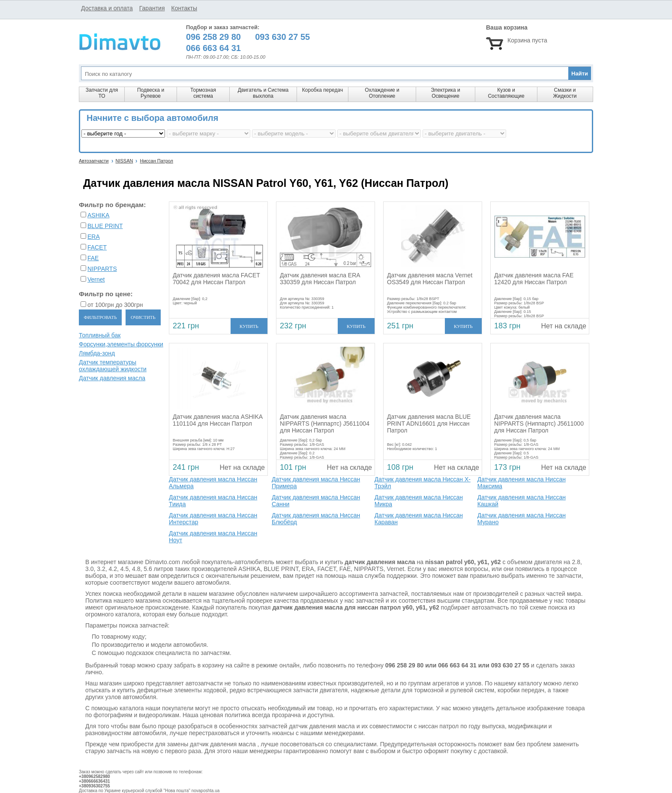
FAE (93, 258)
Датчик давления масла (112, 378)
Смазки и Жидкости (565, 93)
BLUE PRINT (105, 226)
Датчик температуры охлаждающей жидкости (113, 366)
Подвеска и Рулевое (151, 93)
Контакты (184, 8)
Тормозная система (203, 93)
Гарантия (152, 8)
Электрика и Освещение (445, 93)
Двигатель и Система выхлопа (263, 93)
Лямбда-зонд (97, 353)
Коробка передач (322, 90)
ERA (94, 237)
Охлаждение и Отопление (382, 93)
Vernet (96, 279)
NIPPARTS (102, 269)
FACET (97, 247)
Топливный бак (100, 335)
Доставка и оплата (107, 8)
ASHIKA (98, 215)
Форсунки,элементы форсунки (121, 344)
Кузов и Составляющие (506, 93)
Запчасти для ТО (102, 93)
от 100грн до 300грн (115, 305)
